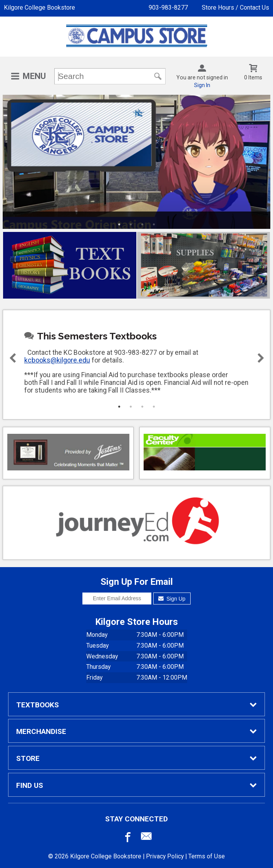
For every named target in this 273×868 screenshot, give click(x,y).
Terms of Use (207, 856)
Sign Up (172, 599)
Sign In (202, 85)
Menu (34, 76)
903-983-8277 (168, 8)
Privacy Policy (165, 856)
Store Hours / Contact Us (235, 8)
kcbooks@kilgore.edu (57, 360)
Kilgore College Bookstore (39, 8)
